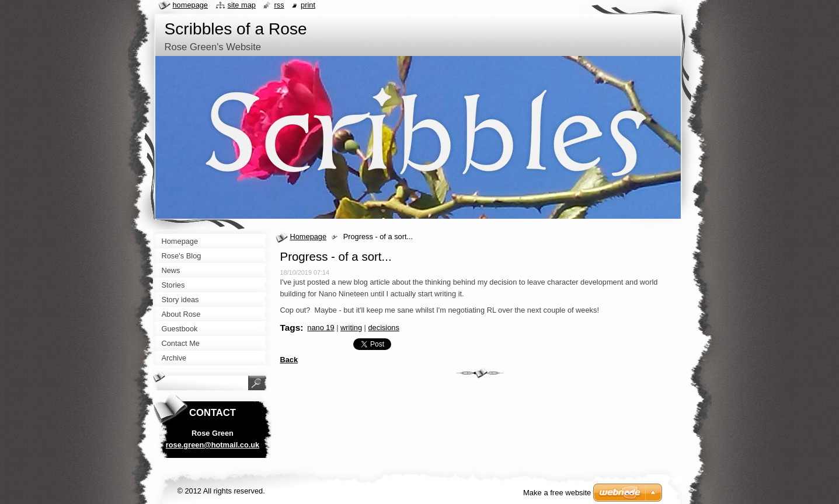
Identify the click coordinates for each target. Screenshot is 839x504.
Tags (290, 328)
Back (289, 360)
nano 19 (321, 328)
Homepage (309, 237)
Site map (242, 5)
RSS (279, 5)
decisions (384, 328)
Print (308, 5)
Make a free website (557, 493)
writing (351, 328)
